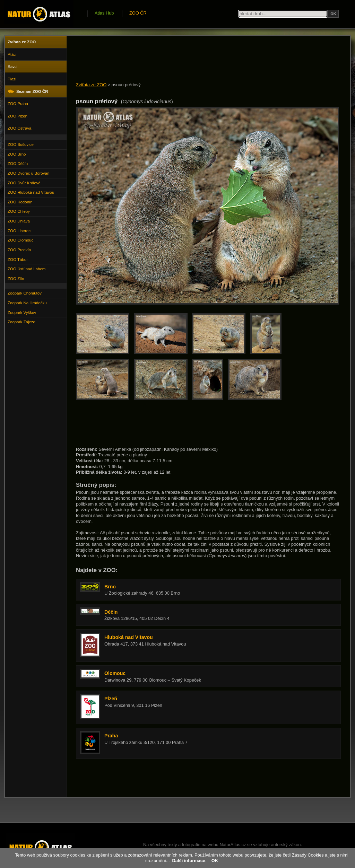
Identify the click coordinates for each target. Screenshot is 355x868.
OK (215, 861)
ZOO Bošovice (21, 144)
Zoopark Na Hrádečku (27, 303)
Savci (12, 67)
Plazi (12, 79)
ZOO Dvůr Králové (24, 183)
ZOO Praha (18, 104)
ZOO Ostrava (19, 128)
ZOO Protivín (19, 250)
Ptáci (12, 54)
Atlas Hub (104, 13)
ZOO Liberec (19, 231)
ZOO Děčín (18, 164)
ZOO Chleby (19, 211)
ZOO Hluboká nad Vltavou (31, 192)
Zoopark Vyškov (22, 313)
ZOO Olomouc (20, 240)
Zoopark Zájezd (21, 322)
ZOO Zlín (16, 279)
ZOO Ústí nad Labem (27, 269)
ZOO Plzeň (18, 116)
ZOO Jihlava (19, 221)
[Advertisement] (202, 60)
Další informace (189, 861)
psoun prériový (126, 85)
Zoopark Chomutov (25, 293)
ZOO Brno (17, 154)
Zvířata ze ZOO (91, 85)
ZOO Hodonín (20, 202)
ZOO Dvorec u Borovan (28, 173)
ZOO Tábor (18, 260)
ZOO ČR (138, 13)
